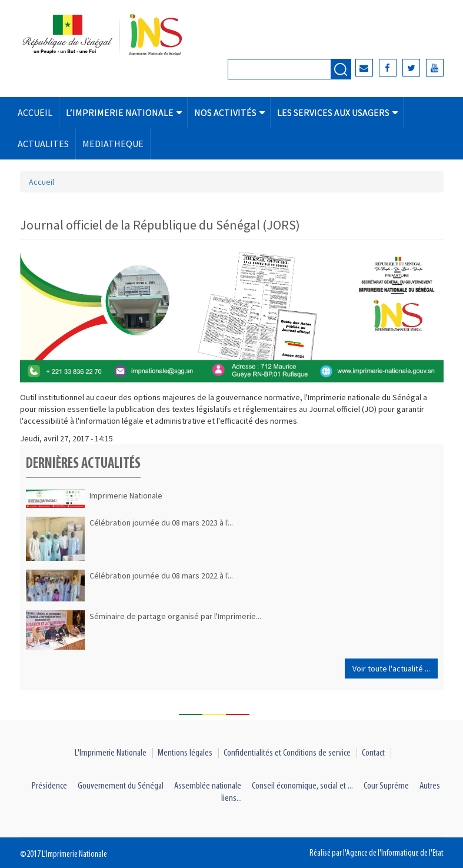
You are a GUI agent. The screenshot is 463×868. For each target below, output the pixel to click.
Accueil (41, 182)
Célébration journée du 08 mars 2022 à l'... (161, 576)
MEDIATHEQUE (113, 144)
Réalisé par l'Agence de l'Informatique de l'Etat (377, 853)
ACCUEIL (35, 112)
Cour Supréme (386, 786)
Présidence (49, 786)
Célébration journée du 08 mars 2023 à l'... (161, 523)
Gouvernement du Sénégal (121, 786)
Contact (373, 753)
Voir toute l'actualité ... (391, 669)
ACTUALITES (43, 144)
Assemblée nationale (208, 786)
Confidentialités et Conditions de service (287, 753)
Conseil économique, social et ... (302, 786)
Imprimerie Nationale (126, 495)
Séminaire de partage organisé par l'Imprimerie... (175, 616)
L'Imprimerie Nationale (111, 753)
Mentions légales (185, 753)
